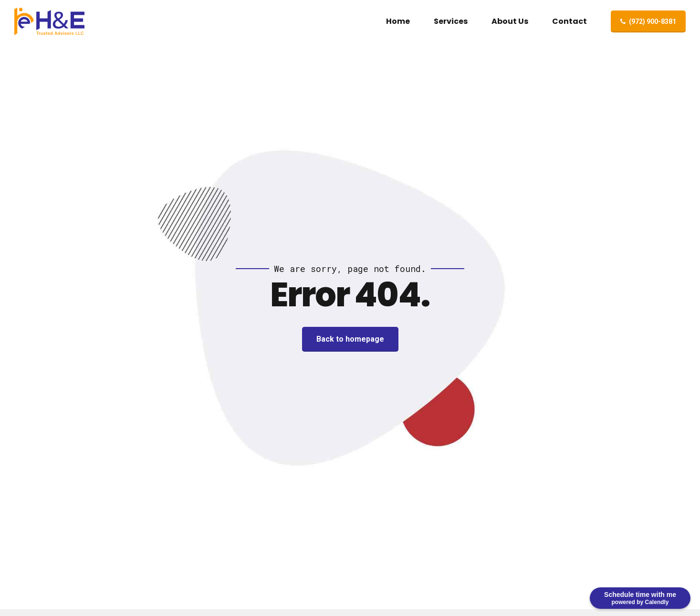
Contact (569, 21)
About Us (510, 21)
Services (451, 21)
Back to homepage (350, 339)
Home (398, 21)
